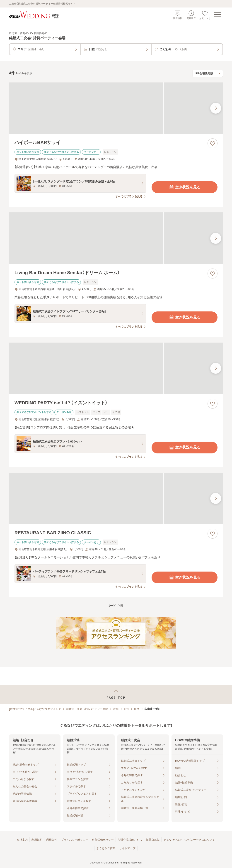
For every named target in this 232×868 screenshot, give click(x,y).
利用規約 (37, 840)
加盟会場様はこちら (130, 840)
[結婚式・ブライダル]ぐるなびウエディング (35, 709)
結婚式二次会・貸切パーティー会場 (87, 709)
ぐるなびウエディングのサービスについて (189, 840)
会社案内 (22, 840)
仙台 (126, 709)
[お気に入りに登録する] (213, 143)
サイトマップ (127, 848)
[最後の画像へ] (216, 108)
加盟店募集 (153, 840)
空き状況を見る (185, 187)
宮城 (116, 709)
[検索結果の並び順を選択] (208, 73)
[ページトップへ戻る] (116, 695)
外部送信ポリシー (103, 840)
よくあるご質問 (106, 848)
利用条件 (52, 840)
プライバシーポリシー (75, 840)
